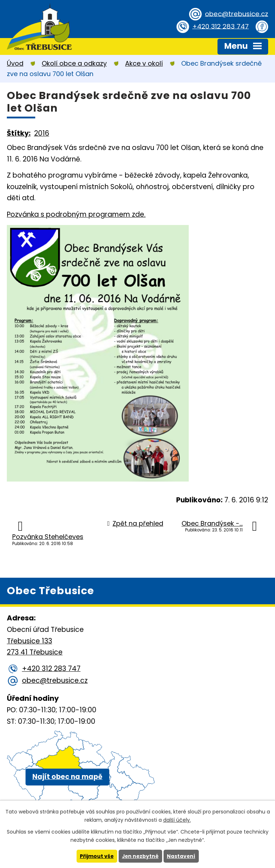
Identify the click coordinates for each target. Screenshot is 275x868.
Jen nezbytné (140, 856)
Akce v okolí (144, 63)
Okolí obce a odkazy (74, 63)
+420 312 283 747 (219, 26)
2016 (42, 133)
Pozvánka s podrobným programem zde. (76, 214)
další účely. (177, 820)
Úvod (15, 63)
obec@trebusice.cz (235, 14)
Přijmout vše (96, 856)
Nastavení (182, 856)
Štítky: (19, 133)
